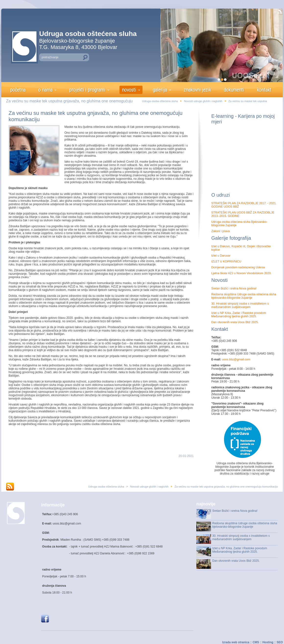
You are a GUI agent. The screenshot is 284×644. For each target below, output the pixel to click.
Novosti (219, 280)
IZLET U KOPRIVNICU (226, 262)
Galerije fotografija (231, 238)
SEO (280, 642)
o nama (45, 90)
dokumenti (234, 90)
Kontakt (220, 329)
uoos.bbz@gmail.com (236, 359)
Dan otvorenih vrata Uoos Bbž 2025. (235, 322)
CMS (256, 642)
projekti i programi (87, 90)
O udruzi (221, 195)
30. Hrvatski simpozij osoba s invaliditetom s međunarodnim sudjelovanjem (240, 305)
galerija (160, 90)
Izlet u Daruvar (221, 256)
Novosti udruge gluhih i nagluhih (203, 101)
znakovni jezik (197, 90)
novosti (129, 90)
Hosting (268, 642)
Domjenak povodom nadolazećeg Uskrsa (238, 267)
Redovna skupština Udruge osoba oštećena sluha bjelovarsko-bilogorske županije (244, 296)
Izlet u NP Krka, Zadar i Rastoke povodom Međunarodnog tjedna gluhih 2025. (239, 315)
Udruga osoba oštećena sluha (160, 101)
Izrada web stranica (236, 642)
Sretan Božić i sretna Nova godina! (234, 288)
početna (18, 90)
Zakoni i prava (220, 231)
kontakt (264, 90)
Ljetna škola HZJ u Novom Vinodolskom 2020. (241, 273)
